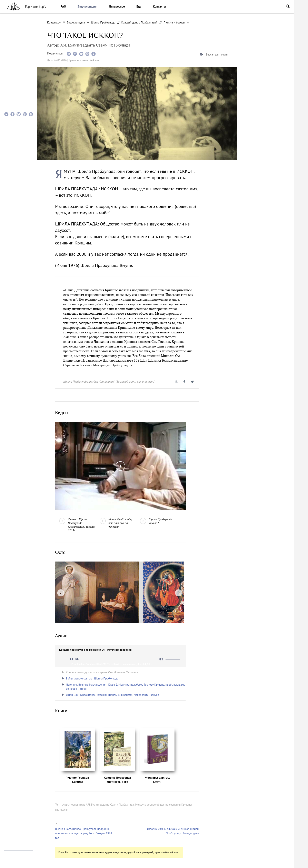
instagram (6, 809)
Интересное (117, 6)
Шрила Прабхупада (103, 22)
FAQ (63, 6)
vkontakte (25, 809)
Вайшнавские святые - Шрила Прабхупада (92, 678)
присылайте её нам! (167, 852)
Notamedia (10, 862)
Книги (10, 68)
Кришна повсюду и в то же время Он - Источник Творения (102, 672)
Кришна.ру (54, 22)
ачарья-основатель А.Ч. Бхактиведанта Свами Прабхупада (98, 805)
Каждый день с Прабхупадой (140, 22)
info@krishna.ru (14, 843)
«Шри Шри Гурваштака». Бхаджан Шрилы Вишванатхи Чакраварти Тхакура (112, 695)
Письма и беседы (174, 22)
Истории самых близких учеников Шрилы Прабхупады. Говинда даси (173, 831)
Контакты (159, 6)
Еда (139, 6)
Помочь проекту (14, 819)
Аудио (10, 60)
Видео (10, 43)
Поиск (288, 6)
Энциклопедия (87, 6)
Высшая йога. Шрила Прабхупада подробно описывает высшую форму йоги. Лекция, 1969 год (84, 833)
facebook (16, 809)
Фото (10, 52)
